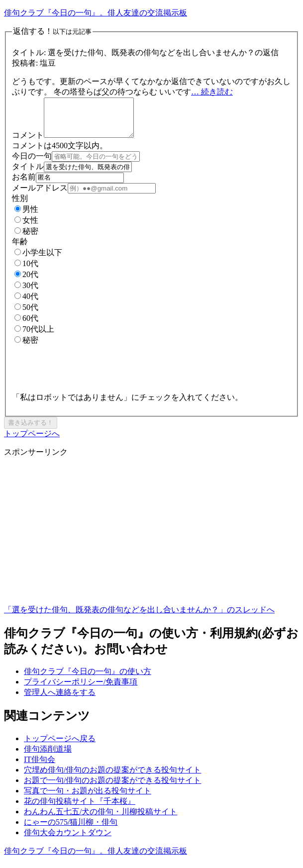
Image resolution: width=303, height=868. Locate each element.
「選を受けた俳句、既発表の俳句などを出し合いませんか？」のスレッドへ (139, 617)
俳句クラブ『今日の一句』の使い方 (88, 679)
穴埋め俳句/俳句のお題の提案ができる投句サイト (112, 777)
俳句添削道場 (48, 756)
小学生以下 (38, 260)
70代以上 (34, 337)
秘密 (26, 239)
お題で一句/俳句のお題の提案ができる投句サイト (112, 788)
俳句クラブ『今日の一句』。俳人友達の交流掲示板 (96, 13)
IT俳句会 (40, 767)
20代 (26, 282)
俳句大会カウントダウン (68, 840)
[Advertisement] (151, 543)
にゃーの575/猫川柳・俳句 (71, 829)
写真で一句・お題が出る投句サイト (88, 798)
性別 (20, 206)
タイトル (28, 174)
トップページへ (32, 441)
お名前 (24, 184)
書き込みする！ (31, 430)
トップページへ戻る (60, 746)
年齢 (20, 249)
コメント (28, 143)
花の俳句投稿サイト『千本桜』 (80, 809)
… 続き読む (212, 92)
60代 (26, 326)
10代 (26, 271)
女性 (26, 228)
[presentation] (88, 373)
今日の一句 (32, 163)
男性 (26, 217)
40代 (26, 304)
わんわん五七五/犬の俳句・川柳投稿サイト (101, 819)
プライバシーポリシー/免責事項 (81, 689)
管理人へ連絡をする (60, 700)
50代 (26, 315)
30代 (26, 293)
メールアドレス (40, 195)
